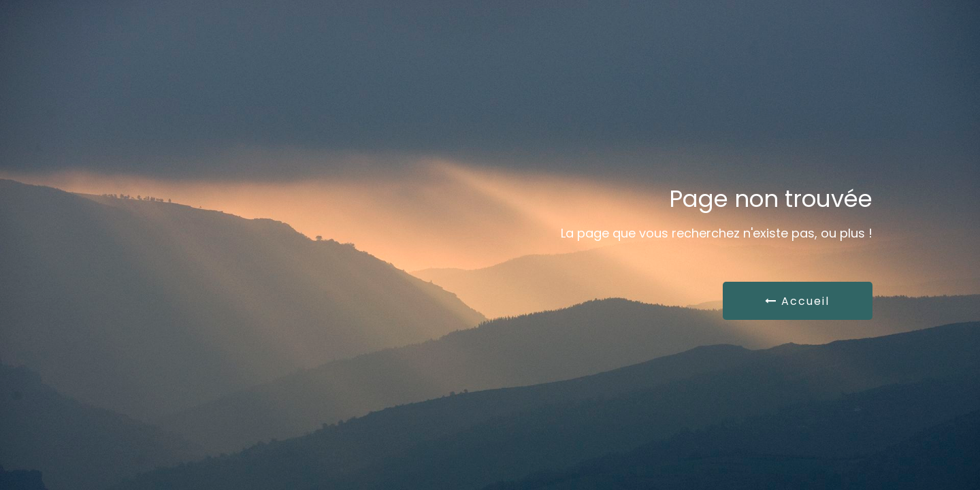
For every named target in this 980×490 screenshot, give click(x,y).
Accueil (797, 301)
